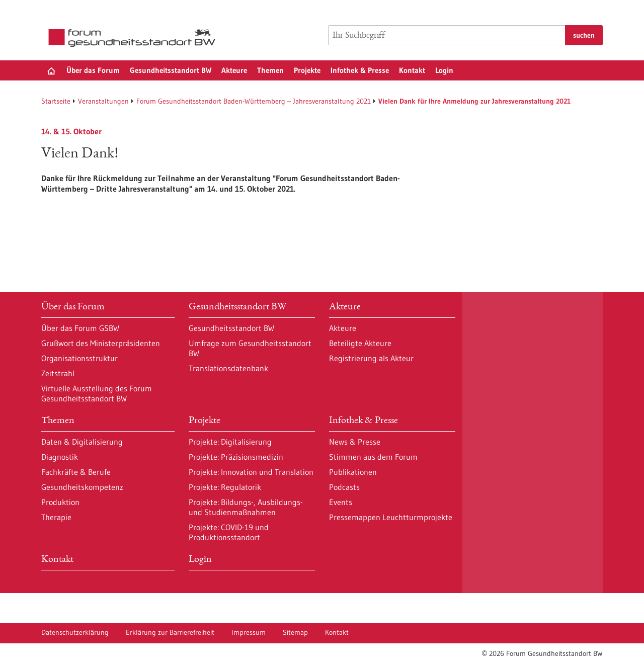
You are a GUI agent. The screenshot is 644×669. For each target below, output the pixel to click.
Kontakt (412, 70)
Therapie (56, 517)
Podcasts (344, 487)
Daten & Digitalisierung (82, 442)
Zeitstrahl (58, 373)
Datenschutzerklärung (75, 632)
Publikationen (353, 472)
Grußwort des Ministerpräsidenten (101, 343)
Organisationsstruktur (79, 358)
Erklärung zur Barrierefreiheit (170, 632)
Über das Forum (93, 70)
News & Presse (355, 442)
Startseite (56, 101)
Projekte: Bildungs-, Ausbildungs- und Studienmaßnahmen (246, 507)
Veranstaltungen (103, 101)
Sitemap (295, 632)
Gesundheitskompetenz (82, 487)
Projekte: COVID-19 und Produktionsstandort (229, 532)
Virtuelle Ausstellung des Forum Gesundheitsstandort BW (97, 393)
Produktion (60, 502)
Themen (270, 70)
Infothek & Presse (360, 70)
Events (341, 502)
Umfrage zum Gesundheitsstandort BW (250, 348)
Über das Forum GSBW (80, 328)
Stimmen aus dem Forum (373, 457)
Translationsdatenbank (228, 368)
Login (444, 70)
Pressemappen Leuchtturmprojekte (391, 517)
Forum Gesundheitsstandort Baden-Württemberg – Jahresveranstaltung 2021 (254, 101)
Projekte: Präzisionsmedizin (236, 457)
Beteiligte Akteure (360, 343)
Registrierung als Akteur (371, 358)
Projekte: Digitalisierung (230, 442)
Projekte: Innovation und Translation (251, 472)
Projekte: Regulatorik (225, 487)
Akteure (234, 70)
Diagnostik (60, 457)
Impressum (249, 632)
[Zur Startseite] (134, 38)
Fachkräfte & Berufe (76, 472)
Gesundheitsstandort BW (171, 70)
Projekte (307, 70)
